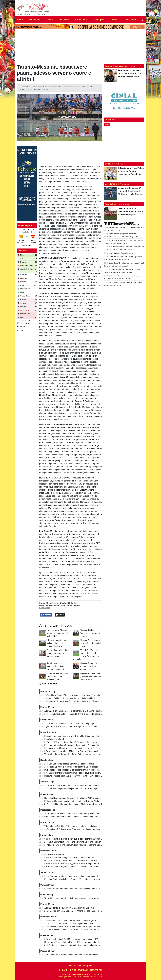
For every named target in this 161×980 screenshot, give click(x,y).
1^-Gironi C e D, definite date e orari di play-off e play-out (70, 924)
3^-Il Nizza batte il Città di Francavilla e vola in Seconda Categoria (74, 714)
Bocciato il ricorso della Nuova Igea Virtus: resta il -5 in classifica (73, 776)
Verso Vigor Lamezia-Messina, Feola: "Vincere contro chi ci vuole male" (76, 754)
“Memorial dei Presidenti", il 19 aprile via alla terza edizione (71, 826)
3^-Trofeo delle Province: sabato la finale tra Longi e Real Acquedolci (75, 814)
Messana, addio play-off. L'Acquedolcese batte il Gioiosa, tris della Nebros (77, 745)
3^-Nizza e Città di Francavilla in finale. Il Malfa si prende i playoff (73, 804)
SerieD (108, 164)
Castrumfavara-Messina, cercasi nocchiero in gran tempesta (57, 653)
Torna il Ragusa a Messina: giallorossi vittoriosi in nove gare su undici (75, 898)
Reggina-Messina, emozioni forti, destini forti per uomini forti (56, 666)
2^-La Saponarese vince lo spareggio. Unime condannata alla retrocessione (78, 876)
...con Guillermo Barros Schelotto (121, 253)
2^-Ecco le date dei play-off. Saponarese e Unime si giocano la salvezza (77, 920)
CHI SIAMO (63, 970)
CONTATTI (94, 970)
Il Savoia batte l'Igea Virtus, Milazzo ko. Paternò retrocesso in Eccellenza (77, 751)
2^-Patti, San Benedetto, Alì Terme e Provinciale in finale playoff (73, 842)
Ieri (112, 124)
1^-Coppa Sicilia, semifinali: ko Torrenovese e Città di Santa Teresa (74, 930)
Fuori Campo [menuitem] (130, 20)
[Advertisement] (124, 144)
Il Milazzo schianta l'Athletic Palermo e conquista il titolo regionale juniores (77, 773)
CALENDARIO (83, 970)
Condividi (46, 615)
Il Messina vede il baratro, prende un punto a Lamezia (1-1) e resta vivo (76, 748)
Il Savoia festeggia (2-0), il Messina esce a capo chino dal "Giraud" (74, 939)
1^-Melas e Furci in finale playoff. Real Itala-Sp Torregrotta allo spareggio (77, 845)
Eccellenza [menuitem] (64, 20)
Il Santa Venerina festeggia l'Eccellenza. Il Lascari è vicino (70, 858)
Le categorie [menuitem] (98, 20)
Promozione (111, 204)
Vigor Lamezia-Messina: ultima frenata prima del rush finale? (57, 633)
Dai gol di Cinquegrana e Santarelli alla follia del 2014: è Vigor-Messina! (76, 798)
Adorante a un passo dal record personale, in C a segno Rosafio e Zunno (77, 711)
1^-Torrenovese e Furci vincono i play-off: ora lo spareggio (70, 724)
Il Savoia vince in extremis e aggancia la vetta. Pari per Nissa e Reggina (76, 864)
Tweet (60, 615)
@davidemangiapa (73, 605)
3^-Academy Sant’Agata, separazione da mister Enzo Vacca (71, 955)
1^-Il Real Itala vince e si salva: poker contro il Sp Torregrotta (71, 767)
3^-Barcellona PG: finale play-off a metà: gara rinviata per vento (73, 829)
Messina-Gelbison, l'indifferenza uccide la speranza (90, 633)
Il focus (48, 603)
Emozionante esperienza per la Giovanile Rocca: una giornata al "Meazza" (78, 817)
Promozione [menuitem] (81, 20)
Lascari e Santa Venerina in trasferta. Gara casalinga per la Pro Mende (76, 889)
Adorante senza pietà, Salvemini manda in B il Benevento (70, 908)
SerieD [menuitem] (50, 20)
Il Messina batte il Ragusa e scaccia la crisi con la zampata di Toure (74, 867)
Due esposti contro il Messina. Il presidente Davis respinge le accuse (75, 770)
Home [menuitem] (20, 20)
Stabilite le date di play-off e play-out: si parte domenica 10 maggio (74, 839)
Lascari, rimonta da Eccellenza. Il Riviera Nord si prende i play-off (74, 736)
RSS (101, 970)
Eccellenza (110, 184)
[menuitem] (142, 20)
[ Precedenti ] (27, 245)
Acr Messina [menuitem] (35, 20)
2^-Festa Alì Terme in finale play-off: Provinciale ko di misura (71, 742)
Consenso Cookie (74, 966)
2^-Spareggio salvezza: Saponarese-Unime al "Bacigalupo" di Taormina (76, 911)
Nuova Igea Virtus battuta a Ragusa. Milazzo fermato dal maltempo (74, 942)
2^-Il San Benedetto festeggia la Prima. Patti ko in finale (69, 764)
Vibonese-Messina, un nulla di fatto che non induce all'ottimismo (56, 643)
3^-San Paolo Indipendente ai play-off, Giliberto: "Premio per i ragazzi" (76, 788)
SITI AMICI (73, 970)
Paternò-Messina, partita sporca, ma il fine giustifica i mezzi (57, 676)
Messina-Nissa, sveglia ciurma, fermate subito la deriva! (91, 643)
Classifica (22, 251)
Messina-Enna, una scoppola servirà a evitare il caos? (89, 666)
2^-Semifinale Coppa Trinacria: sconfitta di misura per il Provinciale (74, 927)
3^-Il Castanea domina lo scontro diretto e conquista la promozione (74, 945)
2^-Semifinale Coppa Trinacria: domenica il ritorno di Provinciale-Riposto (77, 695)
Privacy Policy (88, 966)
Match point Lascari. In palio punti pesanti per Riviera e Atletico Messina (76, 801)
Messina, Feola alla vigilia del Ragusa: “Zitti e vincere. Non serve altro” (76, 879)
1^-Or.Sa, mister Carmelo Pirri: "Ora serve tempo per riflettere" (72, 785)
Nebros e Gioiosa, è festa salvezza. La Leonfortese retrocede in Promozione (78, 861)
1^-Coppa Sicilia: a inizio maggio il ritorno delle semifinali (70, 698)
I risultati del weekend (54, 739)
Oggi (107, 124)
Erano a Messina (113, 66)
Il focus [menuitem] (114, 20)
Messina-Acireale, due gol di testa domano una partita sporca (91, 676)
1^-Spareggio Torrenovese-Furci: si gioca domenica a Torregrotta (73, 701)
